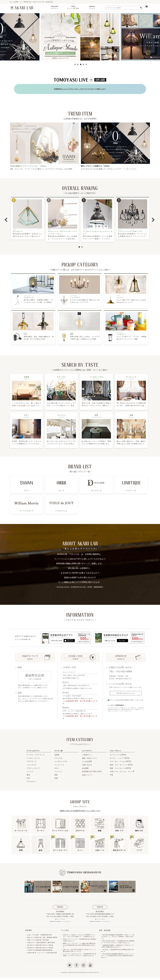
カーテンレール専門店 (118, 753)
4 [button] (83, 64)
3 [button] (80, 64)
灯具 (28, 777)
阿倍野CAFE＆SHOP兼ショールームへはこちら (60, 920)
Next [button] (152, 37)
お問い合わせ (87, 763)
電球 (28, 773)
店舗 (56, 777)
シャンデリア (32, 763)
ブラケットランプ (33, 767)
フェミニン (59, 770)
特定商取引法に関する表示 (92, 770)
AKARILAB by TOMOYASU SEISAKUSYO (77, 975)
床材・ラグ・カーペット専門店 (121, 763)
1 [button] (74, 64)
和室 (56, 773)
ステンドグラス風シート (75, 935)
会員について (87, 773)
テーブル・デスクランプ (36, 753)
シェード (30, 770)
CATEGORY (54, 8)
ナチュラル (59, 757)
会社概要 (85, 767)
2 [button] (77, 64)
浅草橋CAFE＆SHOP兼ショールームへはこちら (100, 920)
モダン (57, 767)
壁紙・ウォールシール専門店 (121, 767)
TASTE (73, 8)
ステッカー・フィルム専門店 (121, 760)
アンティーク (59, 763)
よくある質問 (87, 760)
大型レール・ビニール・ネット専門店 (122, 772)
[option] (80, 37)
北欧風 (57, 753)
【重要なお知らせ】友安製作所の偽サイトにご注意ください (80, 809)
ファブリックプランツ (76, 954)
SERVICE (92, 8)
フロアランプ (32, 760)
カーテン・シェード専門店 (120, 757)
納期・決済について (89, 757)
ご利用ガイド (87, 753)
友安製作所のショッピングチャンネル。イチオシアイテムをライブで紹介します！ (80, 88)
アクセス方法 (61, 918)
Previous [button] (8, 37)
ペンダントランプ (33, 757)
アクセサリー (32, 780)
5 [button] (86, 64)
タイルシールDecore (119, 935)
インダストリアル (61, 760)
